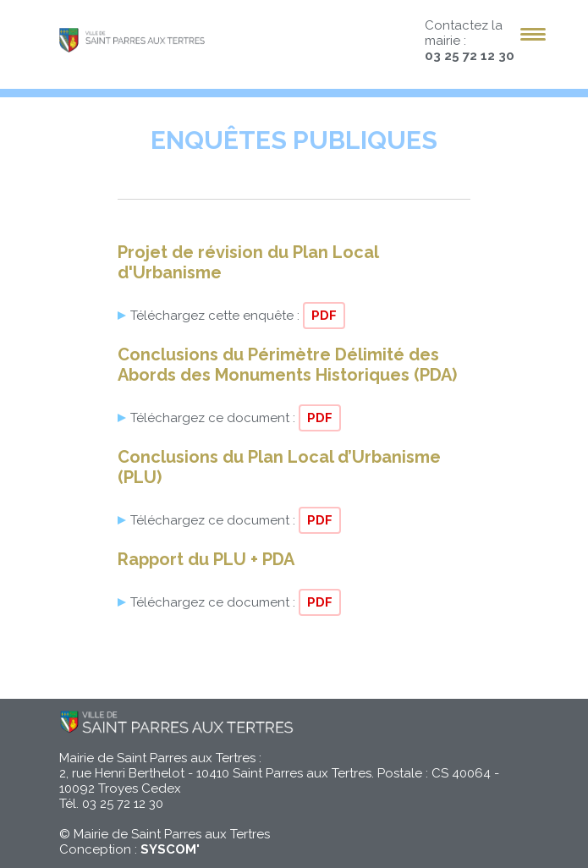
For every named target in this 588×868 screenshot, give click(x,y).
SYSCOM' (170, 849)
